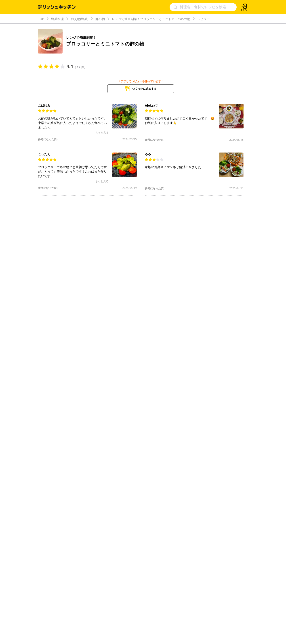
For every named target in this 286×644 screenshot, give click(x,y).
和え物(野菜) (80, 19)
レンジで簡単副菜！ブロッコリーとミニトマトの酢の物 (151, 19)
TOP (41, 19)
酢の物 (100, 19)
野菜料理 (57, 19)
